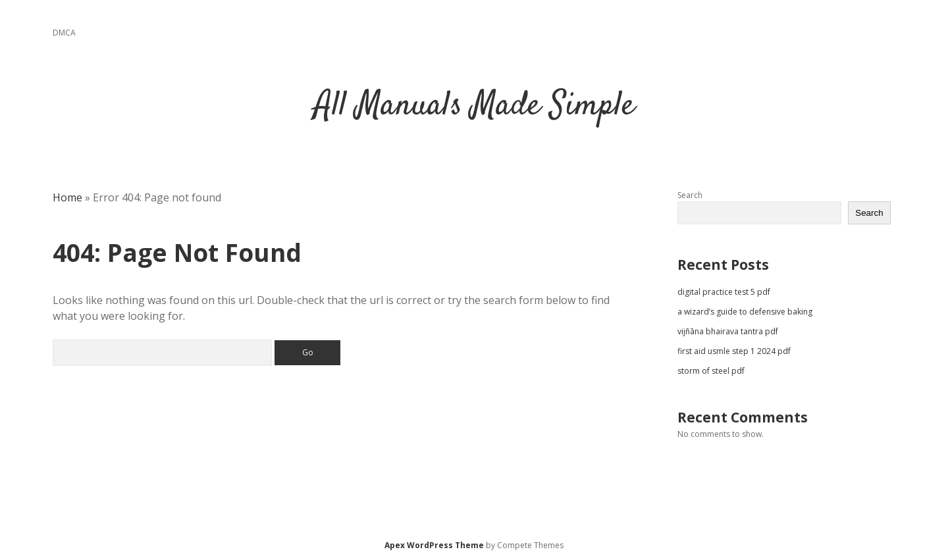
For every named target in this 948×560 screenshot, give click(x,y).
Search (690, 195)
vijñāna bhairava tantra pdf (728, 331)
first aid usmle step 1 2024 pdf (734, 351)
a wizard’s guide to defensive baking (745, 312)
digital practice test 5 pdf (724, 292)
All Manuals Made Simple (474, 106)
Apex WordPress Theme (434, 545)
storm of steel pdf (711, 371)
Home (67, 197)
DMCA (64, 33)
